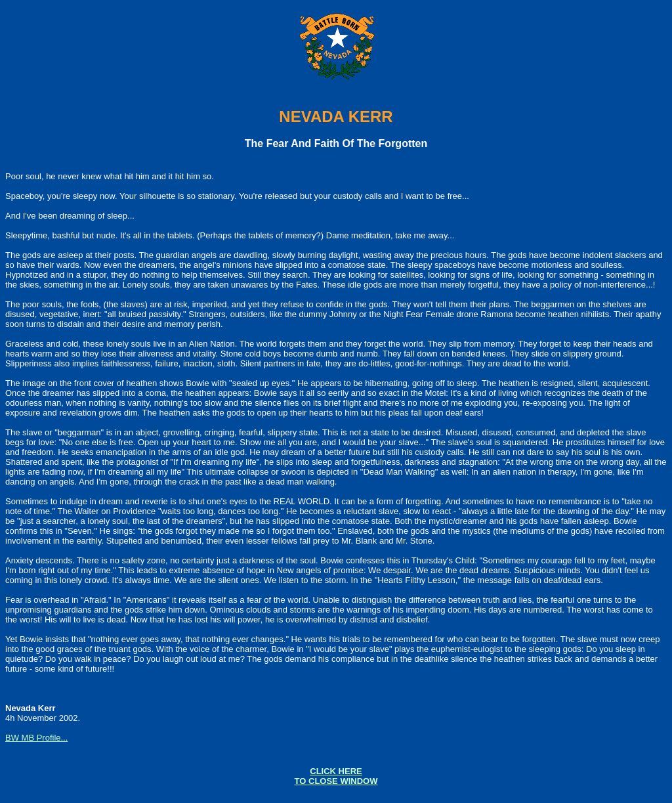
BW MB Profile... (36, 738)
